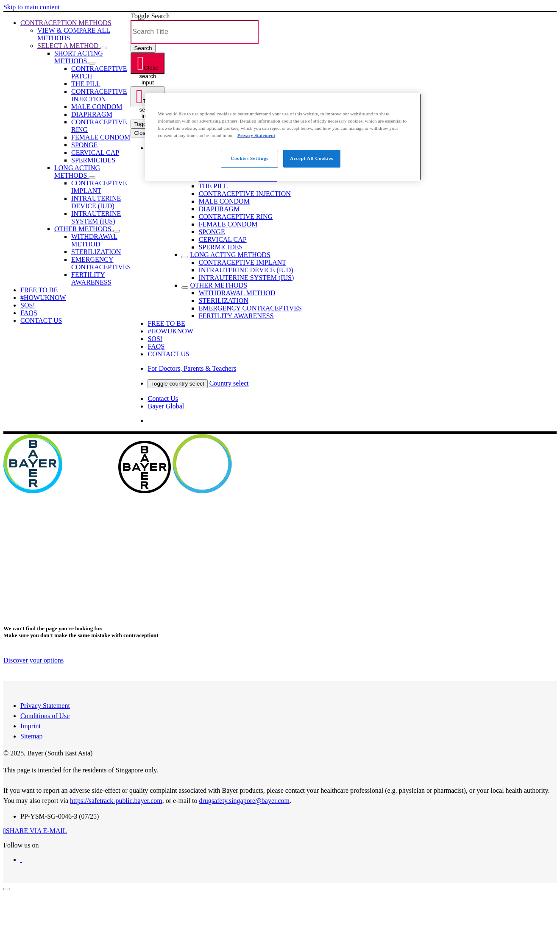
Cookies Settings (249, 158)
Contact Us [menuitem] (163, 398)
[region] (283, 137)
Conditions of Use (45, 716)
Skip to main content (32, 7)
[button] (104, 48)
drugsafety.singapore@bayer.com (244, 801)
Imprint (31, 726)
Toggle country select (177, 384)
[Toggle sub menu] (185, 257)
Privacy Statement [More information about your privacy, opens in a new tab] (256, 135)
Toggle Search (150, 16)
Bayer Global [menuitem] (166, 406)
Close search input (149, 69)
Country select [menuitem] (229, 383)
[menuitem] (66, 23)
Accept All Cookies (312, 158)
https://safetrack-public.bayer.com (116, 801)
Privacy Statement (45, 706)
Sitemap (31, 736)
